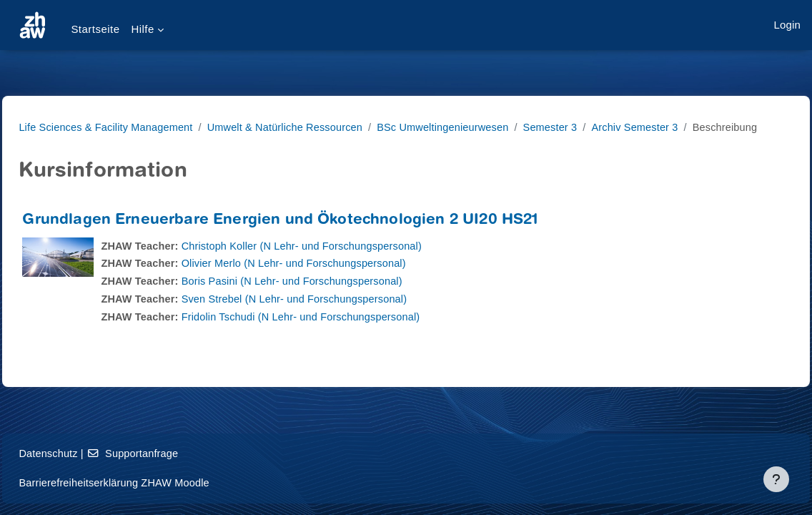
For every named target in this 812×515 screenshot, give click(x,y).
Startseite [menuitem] (95, 29)
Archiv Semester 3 (685, 127)
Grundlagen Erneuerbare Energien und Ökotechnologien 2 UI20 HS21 (312, 238)
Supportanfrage (168, 453)
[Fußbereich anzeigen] (776, 479)
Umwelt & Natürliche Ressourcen (325, 127)
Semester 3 (598, 127)
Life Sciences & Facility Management (140, 127)
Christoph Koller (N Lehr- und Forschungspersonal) (340, 263)
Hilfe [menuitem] (142, 29)
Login (787, 25)
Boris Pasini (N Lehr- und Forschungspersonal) (330, 299)
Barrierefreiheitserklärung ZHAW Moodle (149, 482)
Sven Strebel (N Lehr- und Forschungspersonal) (332, 317)
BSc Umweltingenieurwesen (487, 127)
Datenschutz (81, 453)
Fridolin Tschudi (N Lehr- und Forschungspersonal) (339, 334)
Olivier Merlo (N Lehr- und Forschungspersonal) (332, 281)
